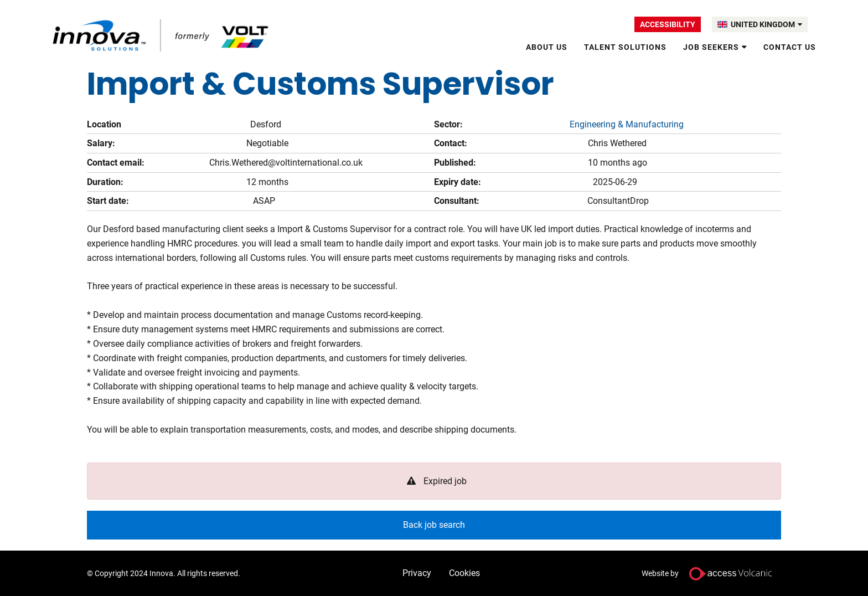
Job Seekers (711, 47)
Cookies (464, 573)
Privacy (417, 573)
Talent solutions (625, 47)
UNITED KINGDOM (766, 24)
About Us (547, 47)
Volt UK (161, 35)
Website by (711, 574)
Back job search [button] (434, 525)
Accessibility (668, 24)
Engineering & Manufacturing (627, 124)
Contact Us (790, 47)
